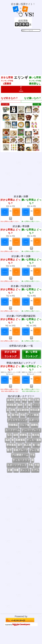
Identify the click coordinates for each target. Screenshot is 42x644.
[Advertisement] (21, 52)
